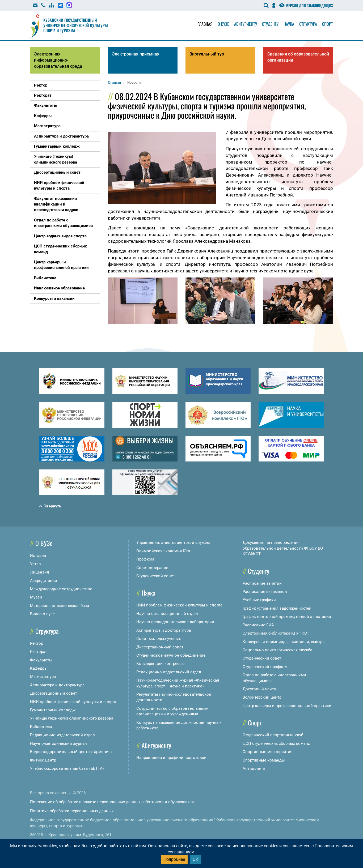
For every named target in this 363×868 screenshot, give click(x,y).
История (38, 555)
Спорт (328, 24)
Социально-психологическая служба (277, 650)
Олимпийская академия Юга (163, 551)
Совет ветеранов (152, 568)
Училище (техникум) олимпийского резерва (72, 718)
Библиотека (41, 727)
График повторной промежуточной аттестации (287, 617)
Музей (36, 597)
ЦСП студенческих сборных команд (277, 743)
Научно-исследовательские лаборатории (175, 622)
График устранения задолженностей (277, 608)
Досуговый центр (259, 689)
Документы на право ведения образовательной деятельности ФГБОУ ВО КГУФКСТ (283, 548)
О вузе (223, 24)
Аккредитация (43, 581)
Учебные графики (259, 600)
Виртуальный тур (207, 54)
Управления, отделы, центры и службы (173, 542)
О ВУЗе (44, 543)
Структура (308, 24)
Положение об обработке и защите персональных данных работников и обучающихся (112, 802)
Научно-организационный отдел (167, 614)
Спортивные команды (264, 760)
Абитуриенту (246, 24)
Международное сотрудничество (61, 589)
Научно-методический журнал (58, 743)
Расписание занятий (262, 583)
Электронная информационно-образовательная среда (58, 60)
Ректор (37, 643)
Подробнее (174, 859)
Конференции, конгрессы (161, 664)
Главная (205, 24)
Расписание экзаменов (265, 592)
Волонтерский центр (262, 697)
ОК (195, 859)
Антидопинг (254, 768)
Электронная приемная (136, 54)
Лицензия (39, 572)
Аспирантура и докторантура (57, 685)
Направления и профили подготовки (171, 758)
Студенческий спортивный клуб (273, 735)
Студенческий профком (265, 667)
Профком (145, 559)
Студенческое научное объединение (171, 655)
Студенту (270, 24)
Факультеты (41, 660)
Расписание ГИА (258, 625)
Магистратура (43, 677)
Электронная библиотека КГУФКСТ (276, 633)
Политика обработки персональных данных (72, 811)
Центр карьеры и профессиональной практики (287, 706)
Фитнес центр (43, 760)
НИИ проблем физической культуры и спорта (73, 702)
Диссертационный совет (54, 693)
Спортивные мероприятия (267, 752)
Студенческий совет (156, 576)
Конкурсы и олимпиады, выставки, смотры (284, 642)
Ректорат (39, 652)
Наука (289, 24)
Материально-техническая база (60, 606)
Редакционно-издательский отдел (62, 735)
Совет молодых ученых (159, 639)
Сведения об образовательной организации (298, 57)
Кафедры (39, 668)
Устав (35, 564)
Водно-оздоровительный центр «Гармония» (71, 752)
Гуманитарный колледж (53, 710)
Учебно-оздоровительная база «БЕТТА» (67, 768)
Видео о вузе (42, 614)
